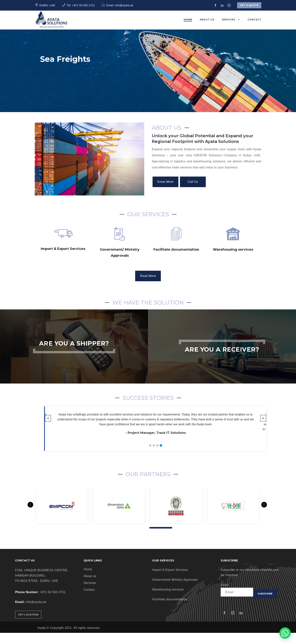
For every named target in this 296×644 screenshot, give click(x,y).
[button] (150, 457)
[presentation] (31, 521)
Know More (165, 193)
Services (90, 594)
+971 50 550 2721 (84, 5)
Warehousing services (168, 601)
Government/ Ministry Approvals (175, 591)
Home (88, 580)
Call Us (193, 193)
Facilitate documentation (170, 610)
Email (225, 596)
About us (90, 587)
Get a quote (249, 5)
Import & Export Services (170, 581)
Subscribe (265, 605)
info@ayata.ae (124, 5)
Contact (89, 601)
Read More (148, 287)
